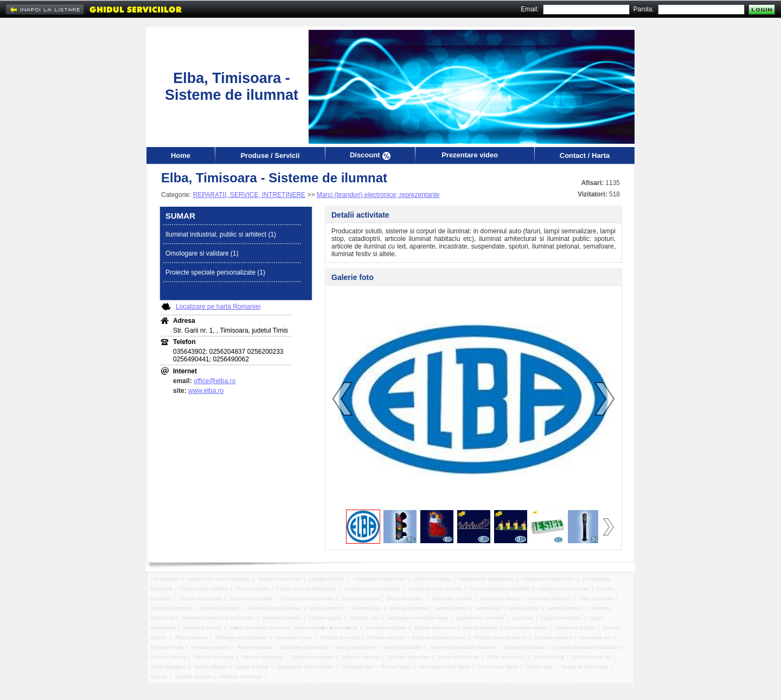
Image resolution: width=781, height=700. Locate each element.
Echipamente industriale (308, 599)
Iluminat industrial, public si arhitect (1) (221, 234)
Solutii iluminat (548, 657)
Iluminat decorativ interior (274, 608)
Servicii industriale (402, 647)
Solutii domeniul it (506, 657)
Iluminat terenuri (565, 608)
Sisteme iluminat (168, 657)
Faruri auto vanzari (500, 599)
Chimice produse (432, 579)
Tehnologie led (357, 667)
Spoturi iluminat (252, 667)
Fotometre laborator (550, 599)
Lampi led (523, 618)
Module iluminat (480, 628)
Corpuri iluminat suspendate (500, 589)
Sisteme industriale (263, 657)
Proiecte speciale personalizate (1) (215, 272)
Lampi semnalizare (561, 618)
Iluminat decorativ (220, 608)
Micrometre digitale (386, 628)
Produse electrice (386, 638)
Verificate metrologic (241, 677)
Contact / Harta (585, 155)
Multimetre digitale (575, 628)
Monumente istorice (526, 628)
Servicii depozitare (355, 647)
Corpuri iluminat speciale (435, 589)
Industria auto (364, 618)
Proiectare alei (596, 638)
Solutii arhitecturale (459, 657)
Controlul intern (252, 589)
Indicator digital (325, 618)
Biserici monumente (280, 579)
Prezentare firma (294, 638)
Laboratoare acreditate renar (418, 618)
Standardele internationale (305, 667)
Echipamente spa (360, 599)
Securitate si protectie (304, 647)
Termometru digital (498, 667)
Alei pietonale (165, 579)
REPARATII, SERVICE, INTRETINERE (249, 195)
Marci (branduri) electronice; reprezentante (378, 195)
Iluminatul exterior (282, 618)
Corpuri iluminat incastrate (372, 589)
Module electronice (435, 628)
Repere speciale (255, 647)
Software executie (360, 657)
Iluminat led (488, 608)
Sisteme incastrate (214, 657)
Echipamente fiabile (251, 599)
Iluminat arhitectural (172, 608)
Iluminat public (524, 608)
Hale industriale (596, 599)
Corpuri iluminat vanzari (564, 589)
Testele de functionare (585, 667)
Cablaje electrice (327, 579)
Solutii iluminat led (592, 657)
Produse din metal (340, 638)
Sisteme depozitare (525, 647)
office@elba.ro (215, 381)
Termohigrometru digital (445, 667)
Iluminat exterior (327, 608)
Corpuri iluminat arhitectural (306, 589)
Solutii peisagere (168, 667)
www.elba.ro (206, 391)
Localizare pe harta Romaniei (218, 307)
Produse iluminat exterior (440, 638)
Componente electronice (548, 579)
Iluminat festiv (366, 608)
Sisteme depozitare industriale (586, 647)
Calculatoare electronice (379, 579)
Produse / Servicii (270, 155)
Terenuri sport (396, 667)
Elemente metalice (452, 599)
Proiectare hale (167, 647)
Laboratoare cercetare (480, 618)
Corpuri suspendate (200, 599)
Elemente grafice (406, 599)
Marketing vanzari (203, 628)
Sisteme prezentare (312, 657)
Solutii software (211, 667)
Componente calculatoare (486, 579)
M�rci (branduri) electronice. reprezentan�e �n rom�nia (293, 628)
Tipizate (159, 677)
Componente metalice (204, 589)
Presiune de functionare (242, 638)
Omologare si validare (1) (202, 253)
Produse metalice (554, 638)
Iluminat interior (452, 608)
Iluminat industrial (408, 608)
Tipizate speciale (193, 677)
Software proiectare (408, 657)
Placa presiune (191, 638)
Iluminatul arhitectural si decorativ (219, 618)
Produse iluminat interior (500, 638)
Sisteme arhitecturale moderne (463, 647)
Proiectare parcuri (210, 647)
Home (181, 155)
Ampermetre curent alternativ (219, 579)
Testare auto (540, 667)
